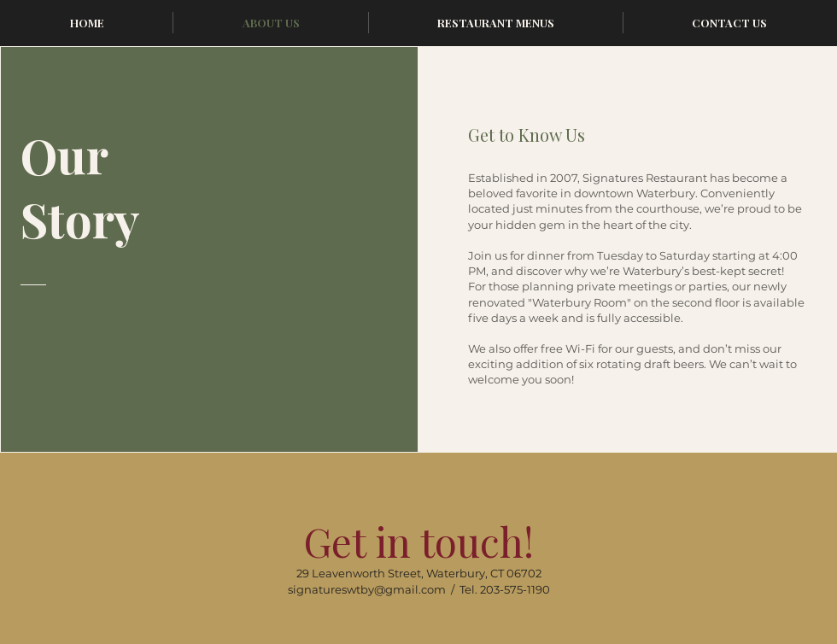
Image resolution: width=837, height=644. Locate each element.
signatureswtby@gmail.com (367, 589)
